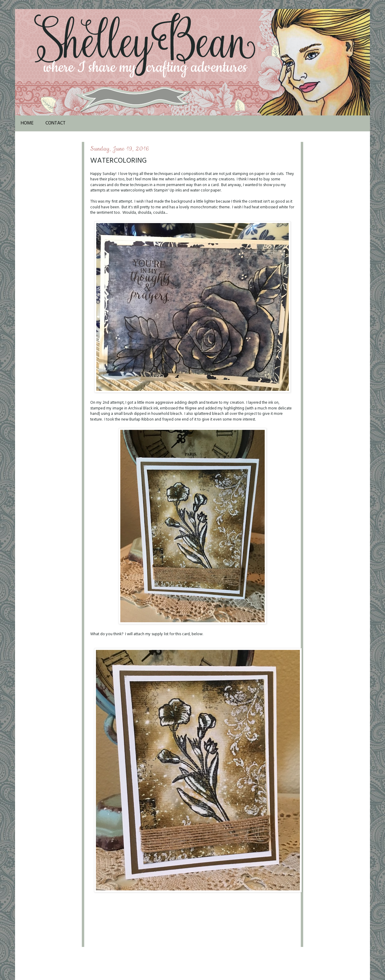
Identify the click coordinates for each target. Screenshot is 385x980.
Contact (55, 123)
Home (27, 123)
